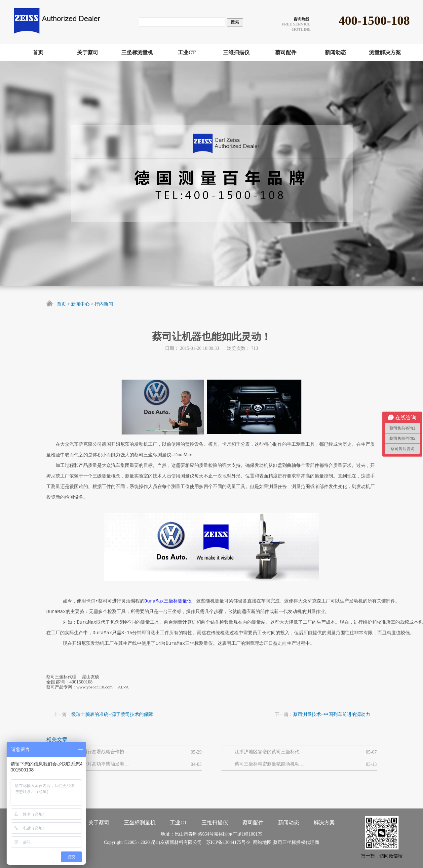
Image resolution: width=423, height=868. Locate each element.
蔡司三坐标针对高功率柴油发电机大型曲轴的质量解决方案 (94, 764)
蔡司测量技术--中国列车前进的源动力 (332, 714)
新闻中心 (80, 304)
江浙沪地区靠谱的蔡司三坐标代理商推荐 (269, 752)
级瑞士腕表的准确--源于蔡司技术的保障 (112, 714)
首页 (61, 304)
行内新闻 (104, 304)
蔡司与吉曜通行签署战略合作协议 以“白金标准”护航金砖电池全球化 (94, 752)
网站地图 (261, 842)
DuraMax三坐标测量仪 (168, 601)
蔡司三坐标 (285, 842)
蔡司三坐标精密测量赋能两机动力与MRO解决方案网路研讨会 (269, 764)
